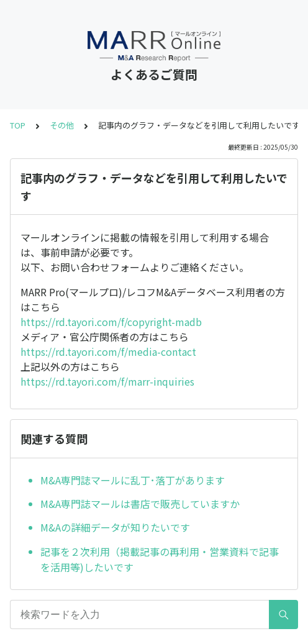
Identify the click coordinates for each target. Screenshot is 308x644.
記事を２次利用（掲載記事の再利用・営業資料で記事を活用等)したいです (160, 560)
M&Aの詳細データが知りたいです (115, 527)
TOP (18, 125)
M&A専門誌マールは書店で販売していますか (140, 504)
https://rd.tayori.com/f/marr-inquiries (107, 381)
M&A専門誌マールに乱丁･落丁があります (133, 480)
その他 (62, 125)
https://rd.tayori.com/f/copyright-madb (111, 322)
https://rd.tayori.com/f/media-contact (108, 351)
